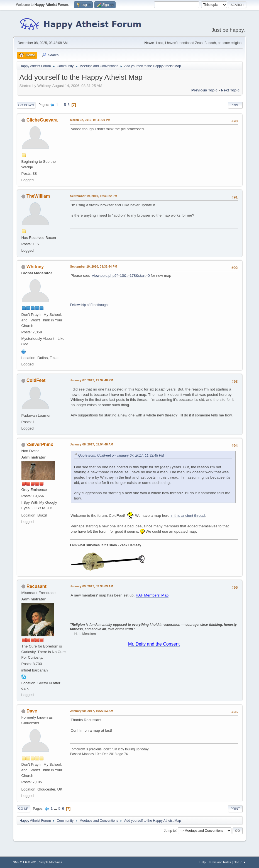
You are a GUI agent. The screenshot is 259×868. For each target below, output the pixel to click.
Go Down (26, 105)
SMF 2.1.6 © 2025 (25, 862)
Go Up (23, 809)
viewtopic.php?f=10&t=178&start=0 (121, 276)
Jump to (170, 830)
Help (202, 862)
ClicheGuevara (42, 120)
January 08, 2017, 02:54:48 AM (92, 444)
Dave (32, 711)
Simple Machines (51, 862)
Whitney (35, 267)
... (62, 105)
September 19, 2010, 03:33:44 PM (94, 266)
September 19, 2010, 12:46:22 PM (94, 196)
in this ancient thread (188, 516)
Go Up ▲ (240, 862)
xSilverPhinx (40, 444)
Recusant (36, 586)
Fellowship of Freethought (89, 305)
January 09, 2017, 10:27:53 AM (92, 711)
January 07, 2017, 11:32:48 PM (92, 380)
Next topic (230, 90)
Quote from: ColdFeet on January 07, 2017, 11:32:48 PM (121, 455)
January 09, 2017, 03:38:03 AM (92, 586)
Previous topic (205, 90)
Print (235, 105)
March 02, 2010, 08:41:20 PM (90, 120)
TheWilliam (38, 196)
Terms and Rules (220, 862)
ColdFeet (36, 380)
